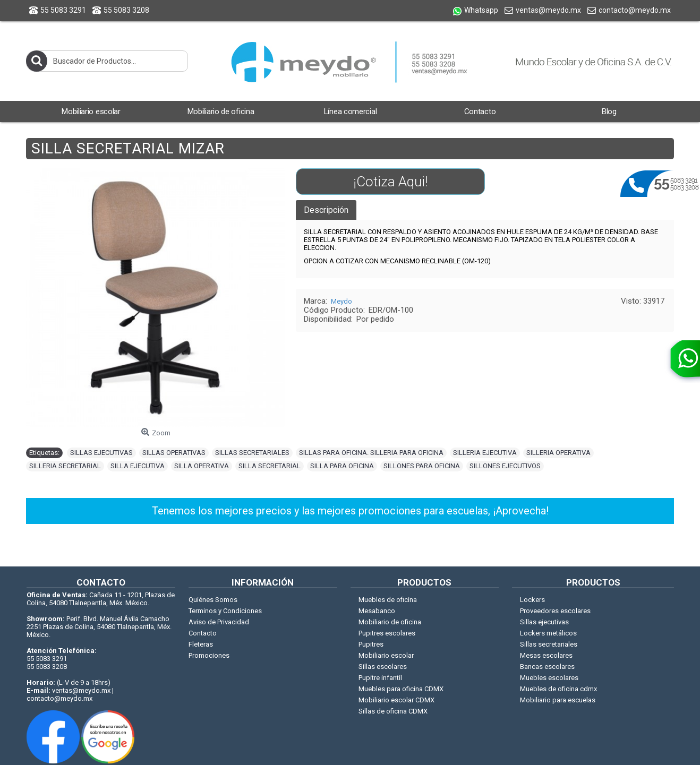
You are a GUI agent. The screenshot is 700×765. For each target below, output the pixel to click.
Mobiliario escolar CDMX (396, 700)
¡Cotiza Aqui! (390, 182)
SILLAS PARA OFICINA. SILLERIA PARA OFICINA (371, 453)
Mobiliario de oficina (390, 622)
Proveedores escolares (555, 611)
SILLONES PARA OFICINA (422, 466)
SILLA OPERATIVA (202, 466)
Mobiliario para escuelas (558, 700)
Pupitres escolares (387, 633)
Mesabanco (377, 611)
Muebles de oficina (388, 600)
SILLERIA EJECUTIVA (485, 453)
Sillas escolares (383, 667)
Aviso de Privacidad (219, 622)
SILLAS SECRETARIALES (252, 453)
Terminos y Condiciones (225, 611)
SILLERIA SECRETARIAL (65, 466)
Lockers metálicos (548, 633)
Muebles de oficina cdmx (558, 689)
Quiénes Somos (213, 600)
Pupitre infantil (380, 678)
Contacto (203, 633)
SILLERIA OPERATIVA (558, 453)
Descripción (326, 210)
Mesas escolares (546, 655)
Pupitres (371, 644)
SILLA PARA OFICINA (342, 466)
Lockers (532, 600)
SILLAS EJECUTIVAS (101, 453)
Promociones (209, 655)
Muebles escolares (549, 678)
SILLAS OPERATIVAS (174, 453)
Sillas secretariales (549, 644)
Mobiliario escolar (386, 655)
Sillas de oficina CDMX (393, 711)
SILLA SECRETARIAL (270, 466)
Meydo (342, 301)
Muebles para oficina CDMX (401, 689)
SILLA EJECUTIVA (138, 466)
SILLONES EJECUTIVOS (505, 466)
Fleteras (201, 644)
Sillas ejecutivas (544, 622)
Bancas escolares (547, 667)
